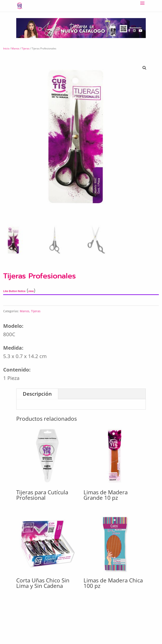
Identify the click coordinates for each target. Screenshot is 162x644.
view (31, 291)
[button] (117, 68)
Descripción (37, 394)
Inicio (6, 48)
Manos (15, 48)
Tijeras (26, 48)
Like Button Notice (14, 291)
